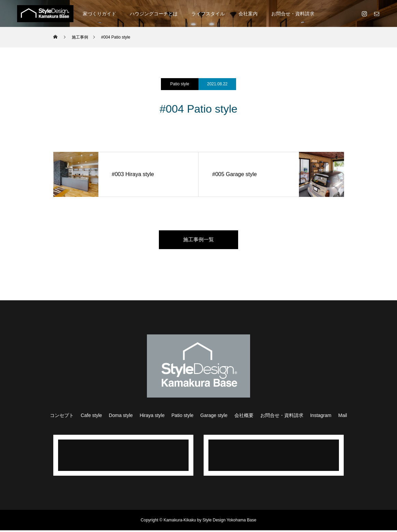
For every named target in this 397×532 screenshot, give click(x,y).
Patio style (180, 84)
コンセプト (62, 417)
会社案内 (248, 14)
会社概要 (244, 417)
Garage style (214, 417)
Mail (343, 417)
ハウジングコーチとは (154, 14)
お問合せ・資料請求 (293, 14)
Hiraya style (152, 417)
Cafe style (91, 417)
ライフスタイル (208, 14)
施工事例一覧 (198, 240)
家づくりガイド (99, 14)
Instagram (321, 417)
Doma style (121, 417)
